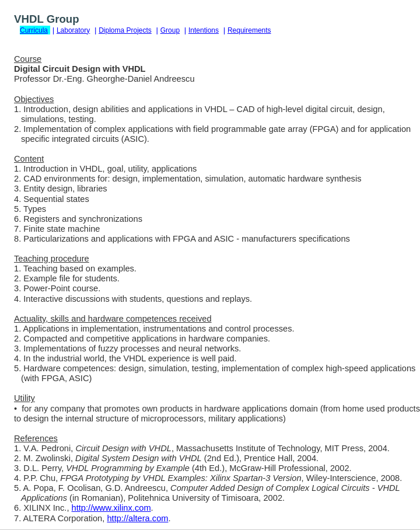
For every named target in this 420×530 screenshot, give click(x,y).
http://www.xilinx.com (111, 508)
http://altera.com (137, 518)
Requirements (249, 30)
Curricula (34, 30)
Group (170, 30)
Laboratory (73, 30)
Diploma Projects (125, 30)
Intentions (204, 30)
